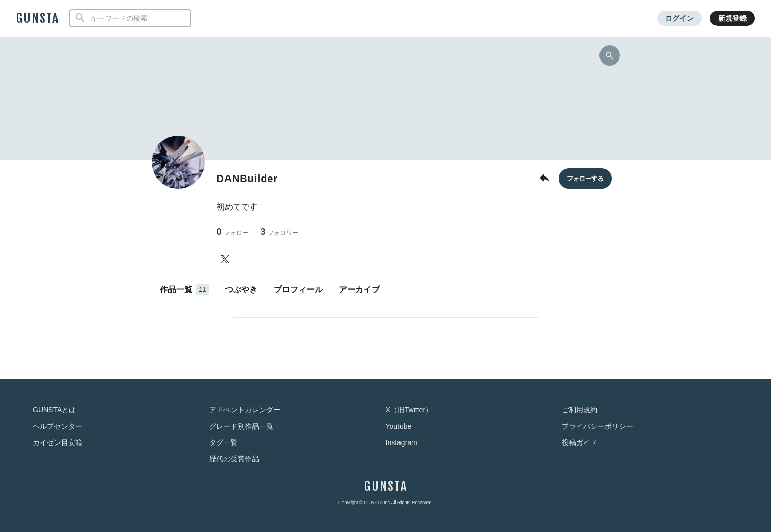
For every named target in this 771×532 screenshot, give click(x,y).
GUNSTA (38, 18)
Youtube (399, 426)
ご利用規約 (580, 410)
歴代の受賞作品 (234, 459)
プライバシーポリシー (597, 426)
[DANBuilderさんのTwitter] (227, 259)
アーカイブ (359, 290)
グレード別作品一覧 (241, 426)
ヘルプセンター (58, 426)
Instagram (402, 442)
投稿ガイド (580, 442)
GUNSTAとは (54, 410)
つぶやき (241, 290)
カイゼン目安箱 (58, 442)
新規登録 (732, 18)
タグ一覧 (223, 442)
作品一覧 (184, 290)
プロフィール (298, 290)
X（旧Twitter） (409, 410)
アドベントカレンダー (245, 410)
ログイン (679, 18)
